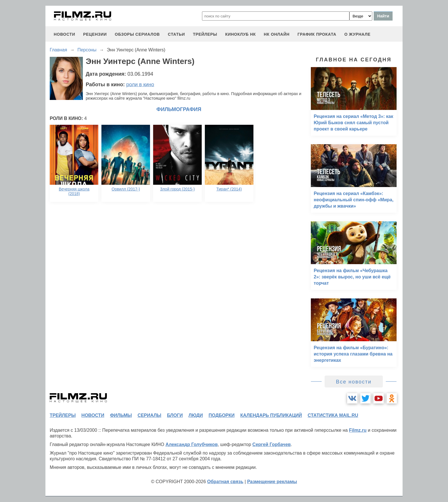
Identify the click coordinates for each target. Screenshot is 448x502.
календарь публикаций (271, 415)
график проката (317, 34)
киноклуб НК (240, 34)
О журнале (357, 34)
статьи (176, 34)
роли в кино (140, 85)
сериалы (149, 415)
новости (64, 34)
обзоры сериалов (137, 34)
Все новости (354, 382)
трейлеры (205, 34)
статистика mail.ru (333, 415)
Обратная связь (225, 482)
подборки (222, 415)
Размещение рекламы (272, 482)
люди (196, 415)
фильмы (121, 415)
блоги (175, 415)
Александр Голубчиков (192, 444)
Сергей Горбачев (271, 444)
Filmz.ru (358, 430)
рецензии (95, 34)
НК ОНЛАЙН (277, 34)
